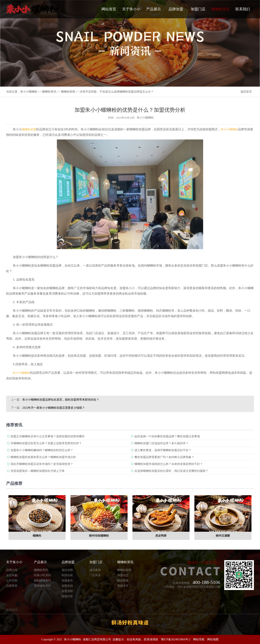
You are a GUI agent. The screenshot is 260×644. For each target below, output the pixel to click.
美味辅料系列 (42, 586)
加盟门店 (198, 9)
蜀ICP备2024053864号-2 (176, 639)
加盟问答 (67, 596)
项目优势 (67, 570)
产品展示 (154, 9)
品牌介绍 (12, 570)
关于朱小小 (131, 9)
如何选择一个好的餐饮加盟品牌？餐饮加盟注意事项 (167, 436)
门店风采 (95, 575)
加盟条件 (67, 581)
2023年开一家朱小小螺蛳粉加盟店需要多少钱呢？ (54, 408)
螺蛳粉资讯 (220, 13)
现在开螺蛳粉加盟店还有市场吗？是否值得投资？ (42, 464)
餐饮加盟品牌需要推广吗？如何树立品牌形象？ (164, 457)
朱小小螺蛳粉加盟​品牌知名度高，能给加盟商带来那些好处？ (61, 400)
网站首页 (109, 9)
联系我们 (243, 9)
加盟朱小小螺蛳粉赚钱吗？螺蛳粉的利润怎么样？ (42, 450)
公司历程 (12, 581)
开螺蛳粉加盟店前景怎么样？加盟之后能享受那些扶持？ (46, 443)
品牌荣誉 (12, 586)
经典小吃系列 (42, 575)
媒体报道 (123, 581)
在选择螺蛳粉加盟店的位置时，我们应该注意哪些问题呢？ (171, 471)
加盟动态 (123, 575)
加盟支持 (67, 586)
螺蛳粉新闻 (68, 92)
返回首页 (246, 92)
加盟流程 (67, 591)
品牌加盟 (176, 9)
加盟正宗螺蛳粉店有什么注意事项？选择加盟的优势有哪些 (48, 436)
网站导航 (199, 639)
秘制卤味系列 (42, 581)
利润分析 (67, 575)
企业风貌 (12, 575)
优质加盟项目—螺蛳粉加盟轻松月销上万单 (38, 471)
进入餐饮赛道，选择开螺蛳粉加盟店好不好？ (163, 450)
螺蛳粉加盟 (29, 129)
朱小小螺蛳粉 (29, 92)
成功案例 (95, 570)
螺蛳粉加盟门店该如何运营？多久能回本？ (161, 443)
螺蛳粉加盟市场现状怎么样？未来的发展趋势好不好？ (169, 464)
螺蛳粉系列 (41, 570)
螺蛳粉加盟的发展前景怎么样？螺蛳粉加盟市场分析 (43, 457)
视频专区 (123, 586)
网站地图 (213, 639)
